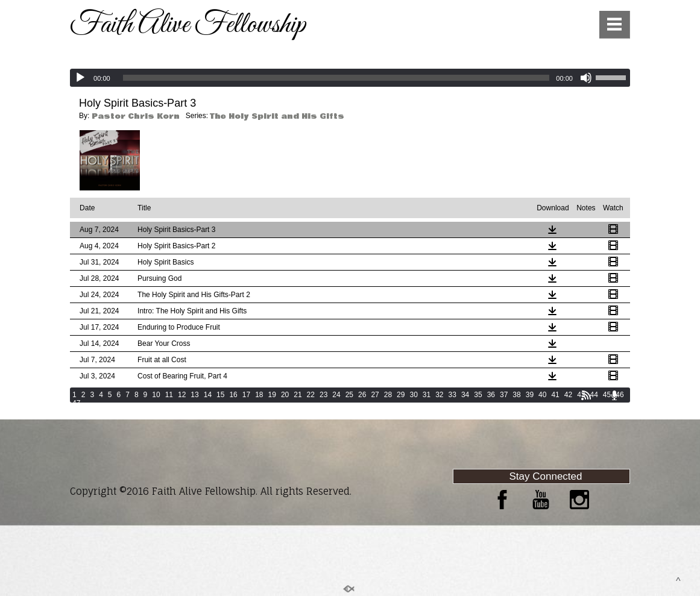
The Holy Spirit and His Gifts (277, 116)
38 (516, 395)
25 (349, 395)
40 (542, 395)
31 (427, 395)
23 (323, 395)
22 (311, 395)
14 (208, 395)
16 (233, 395)
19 (272, 395)
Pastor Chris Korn (136, 116)
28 (388, 395)
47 (76, 403)
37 (504, 395)
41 (555, 395)
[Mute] (586, 78)
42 (568, 395)
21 (298, 395)
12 (182, 395)
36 (491, 395)
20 (285, 395)
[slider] (336, 78)
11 (169, 395)
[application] (350, 78)
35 (478, 395)
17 (246, 395)
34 (465, 395)
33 (452, 395)
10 (156, 395)
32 (439, 395)
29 (401, 395)
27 (375, 395)
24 (336, 395)
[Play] (80, 78)
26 (362, 395)
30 (413, 395)
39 (530, 395)
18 (259, 395)
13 (194, 395)
